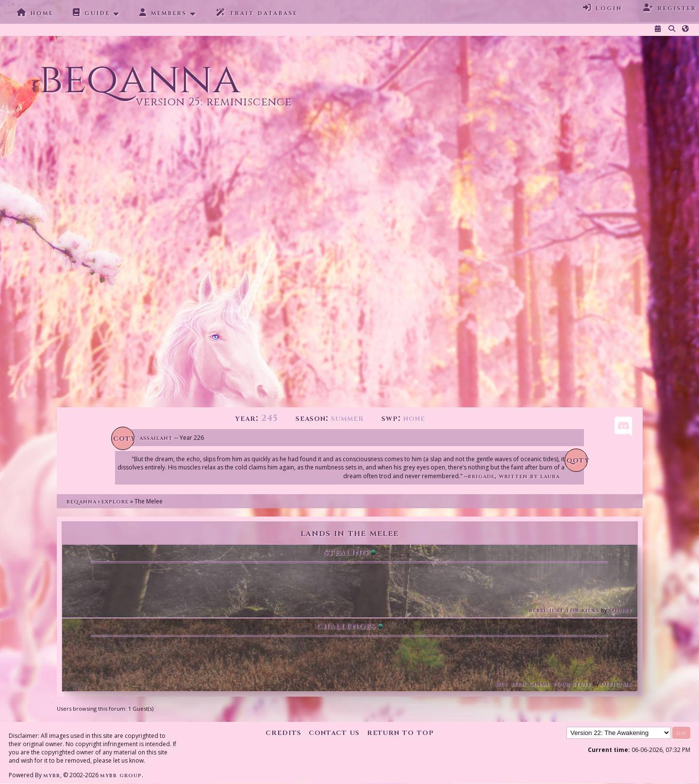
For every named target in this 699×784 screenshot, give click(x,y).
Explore (115, 501)
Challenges (346, 626)
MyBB (52, 775)
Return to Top (400, 732)
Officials (616, 684)
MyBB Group (121, 775)
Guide (92, 13)
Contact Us (334, 732)
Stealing (346, 552)
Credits (283, 732)
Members (163, 13)
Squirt (621, 610)
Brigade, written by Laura (514, 476)
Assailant (156, 438)
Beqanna (82, 501)
